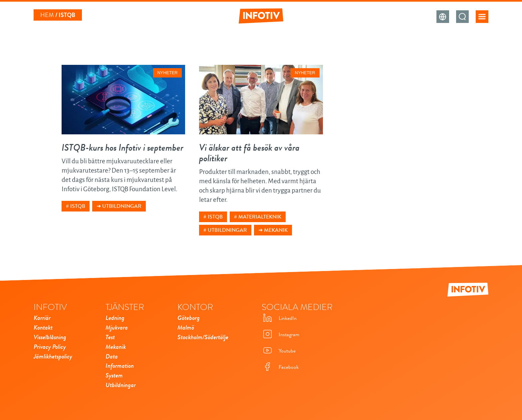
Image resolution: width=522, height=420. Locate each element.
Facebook (280, 367)
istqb (78, 206)
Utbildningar (122, 206)
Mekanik (276, 230)
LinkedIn (279, 318)
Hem (47, 15)
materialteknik (260, 217)
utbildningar (227, 230)
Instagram (280, 335)
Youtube (279, 351)
